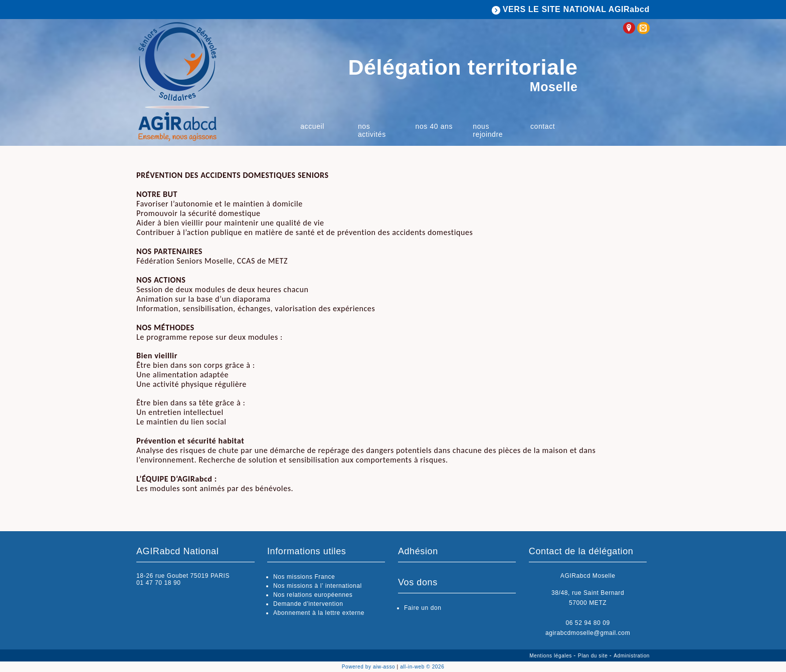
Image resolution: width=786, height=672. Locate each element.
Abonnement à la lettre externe (319, 613)
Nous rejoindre (488, 130)
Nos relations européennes (313, 595)
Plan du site (594, 656)
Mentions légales (551, 656)
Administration (632, 656)
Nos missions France (304, 577)
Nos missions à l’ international (318, 586)
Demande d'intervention (308, 604)
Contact (543, 126)
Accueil (312, 126)
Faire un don (423, 608)
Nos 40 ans (434, 126)
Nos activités (372, 130)
